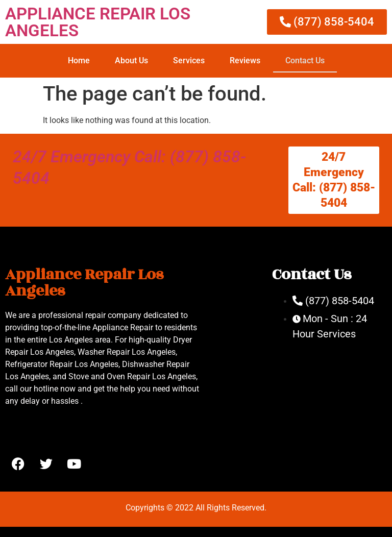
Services (189, 60)
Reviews (245, 60)
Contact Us (305, 60)
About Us (131, 60)
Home (79, 60)
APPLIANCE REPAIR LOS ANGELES (98, 22)
